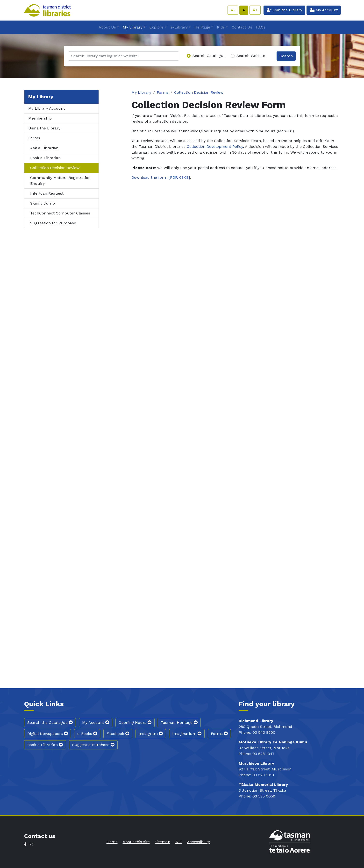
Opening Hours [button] (135, 722)
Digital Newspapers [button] (48, 734)
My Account (324, 10)
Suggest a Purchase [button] (93, 745)
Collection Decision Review (55, 168)
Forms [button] (219, 734)
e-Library (179, 27)
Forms (34, 138)
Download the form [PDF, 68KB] (161, 177)
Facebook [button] (118, 734)
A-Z (179, 842)
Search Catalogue (209, 56)
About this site (136, 842)
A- (233, 10)
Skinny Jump (43, 203)
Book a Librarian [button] (45, 745)
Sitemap (163, 842)
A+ (255, 10)
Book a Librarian (45, 158)
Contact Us (242, 27)
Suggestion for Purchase (53, 223)
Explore (156, 27)
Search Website (251, 56)
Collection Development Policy (215, 146)
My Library (133, 27)
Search (286, 56)
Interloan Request (47, 193)
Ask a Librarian (44, 148)
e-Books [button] (87, 734)
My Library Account (46, 108)
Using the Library (44, 128)
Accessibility (198, 842)
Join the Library (284, 10)
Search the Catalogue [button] (50, 722)
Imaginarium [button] (187, 734)
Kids (221, 27)
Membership (40, 118)
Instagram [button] (151, 734)
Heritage (202, 27)
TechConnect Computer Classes (60, 213)
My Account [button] (96, 722)
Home (112, 842)
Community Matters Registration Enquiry (60, 181)
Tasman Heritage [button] (179, 722)
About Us (107, 27)
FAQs (261, 27)
